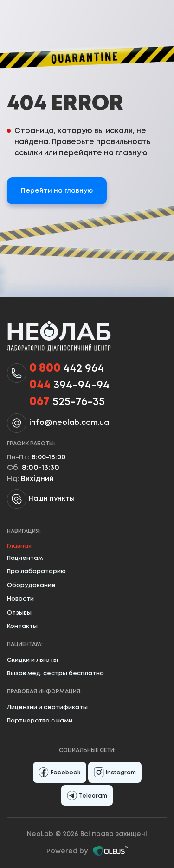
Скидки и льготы (32, 660)
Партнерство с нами (40, 721)
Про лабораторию (36, 572)
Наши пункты (41, 499)
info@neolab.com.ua (69, 423)
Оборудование (31, 586)
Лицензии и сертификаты (47, 707)
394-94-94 (69, 386)
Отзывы (19, 613)
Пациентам (25, 558)
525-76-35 (67, 402)
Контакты (22, 626)
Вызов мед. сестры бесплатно (55, 674)
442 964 (67, 369)
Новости (20, 599)
